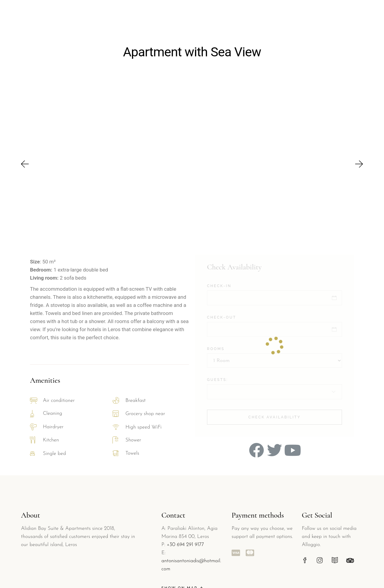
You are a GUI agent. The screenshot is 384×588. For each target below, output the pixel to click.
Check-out (222, 317)
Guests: (217, 380)
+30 (172, 545)
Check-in (219, 286)
